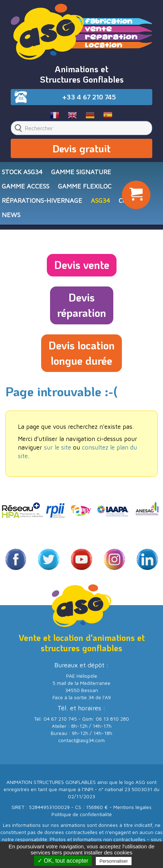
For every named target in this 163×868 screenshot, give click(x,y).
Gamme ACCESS (26, 186)
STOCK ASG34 (22, 172)
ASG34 (100, 200)
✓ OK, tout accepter (63, 861)
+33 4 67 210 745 (89, 97)
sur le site (58, 447)
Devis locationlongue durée (81, 353)
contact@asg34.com (81, 740)
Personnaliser (114, 861)
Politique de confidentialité (82, 814)
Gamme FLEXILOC (85, 186)
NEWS (11, 215)
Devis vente (82, 265)
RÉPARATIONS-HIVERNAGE (42, 200)
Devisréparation (82, 305)
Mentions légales (132, 807)
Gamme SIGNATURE (81, 172)
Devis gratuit (81, 148)
